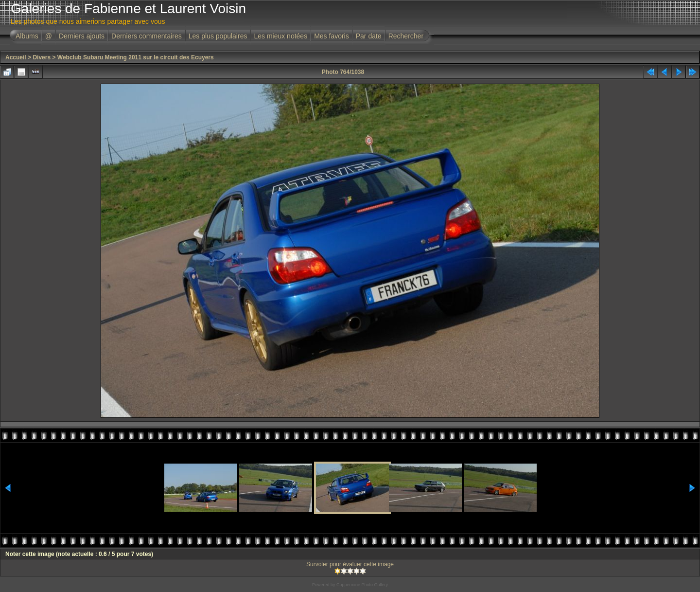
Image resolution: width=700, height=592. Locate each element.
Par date (369, 36)
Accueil (16, 57)
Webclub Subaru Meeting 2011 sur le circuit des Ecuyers (136, 57)
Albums (27, 36)
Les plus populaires (218, 36)
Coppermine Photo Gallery (362, 585)
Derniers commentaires (147, 36)
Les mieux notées (280, 36)
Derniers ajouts (82, 36)
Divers (42, 57)
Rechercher (406, 36)
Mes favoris (332, 36)
